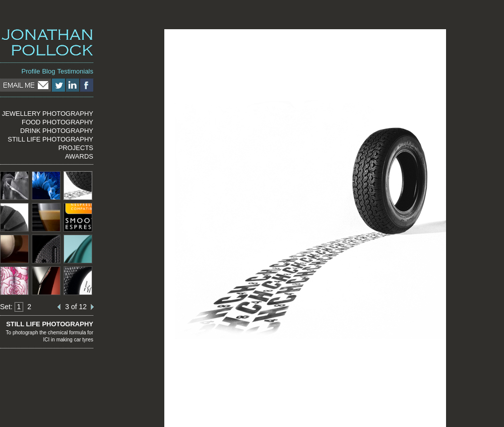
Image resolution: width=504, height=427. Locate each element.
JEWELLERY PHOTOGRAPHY (48, 114)
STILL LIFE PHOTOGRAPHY (50, 139)
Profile (31, 71)
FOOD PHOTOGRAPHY (57, 122)
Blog (48, 71)
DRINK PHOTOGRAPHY (57, 131)
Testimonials (75, 71)
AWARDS (79, 156)
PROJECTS (76, 148)
